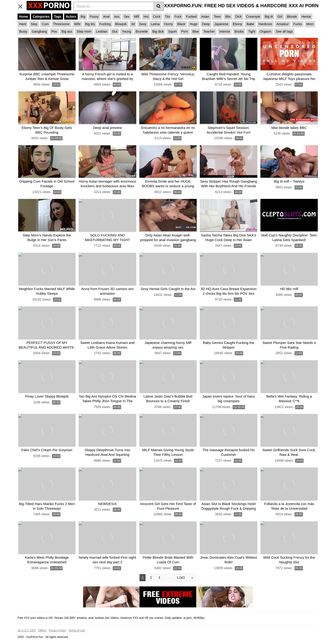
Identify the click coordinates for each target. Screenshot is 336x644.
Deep (206, 24)
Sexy (143, 24)
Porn (185, 31)
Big (83, 17)
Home (24, 17)
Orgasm (266, 31)
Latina (155, 24)
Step (34, 24)
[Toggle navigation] (22, 6)
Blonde (292, 17)
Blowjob (121, 24)
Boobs (239, 31)
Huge (194, 24)
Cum (45, 24)
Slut (115, 31)
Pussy (94, 17)
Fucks (298, 24)
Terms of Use (77, 625)
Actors (71, 17)
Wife (77, 24)
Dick (238, 17)
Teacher (209, 31)
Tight (252, 31)
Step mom (84, 31)
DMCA (42, 625)
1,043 (181, 572)
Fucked (191, 17)
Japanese (221, 24)
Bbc (228, 17)
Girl (280, 17)
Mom (310, 24)
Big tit (269, 17)
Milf (136, 17)
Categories (41, 17)
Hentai (306, 17)
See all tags (284, 31)
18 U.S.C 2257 (27, 625)
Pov (54, 31)
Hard (23, 24)
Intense (225, 31)
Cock (157, 17)
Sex (127, 17)
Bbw (196, 31)
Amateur (283, 24)
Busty (23, 31)
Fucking (105, 24)
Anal (106, 17)
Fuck (178, 17)
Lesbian (102, 31)
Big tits (90, 24)
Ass (117, 17)
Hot (146, 17)
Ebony (238, 24)
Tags (58, 17)
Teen (217, 17)
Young (126, 31)
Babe (250, 24)
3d (133, 24)
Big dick (158, 31)
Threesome (61, 24)
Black (181, 24)
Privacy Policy (58, 625)
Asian (205, 17)
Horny (168, 24)
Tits (168, 17)
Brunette (142, 31)
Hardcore (265, 24)
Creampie (253, 17)
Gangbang (39, 31)
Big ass (67, 31)
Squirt (173, 31)
